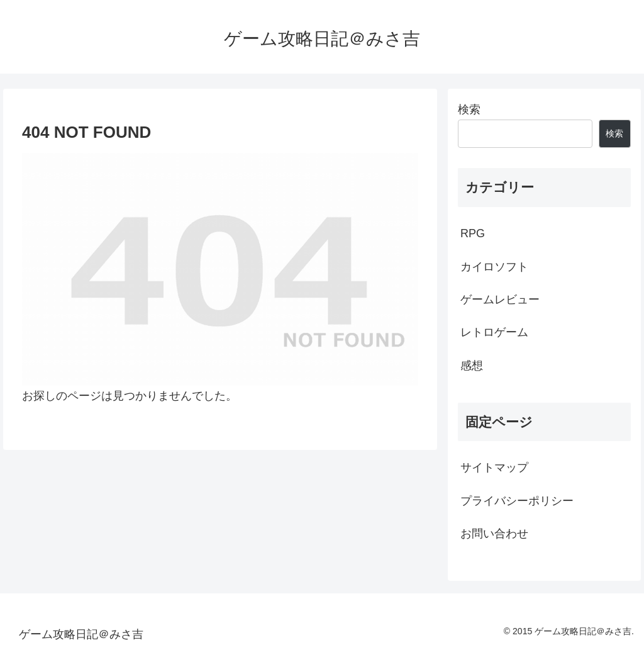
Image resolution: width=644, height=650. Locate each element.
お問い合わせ (494, 534)
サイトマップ (494, 468)
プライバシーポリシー (517, 501)
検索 (469, 109)
